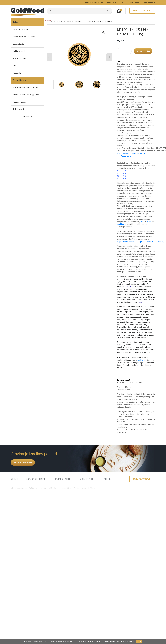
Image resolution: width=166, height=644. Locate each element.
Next (109, 57)
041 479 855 (105, 2)
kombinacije (122, 224)
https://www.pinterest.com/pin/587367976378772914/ (140, 241)
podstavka (142, 360)
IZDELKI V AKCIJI (87, 479)
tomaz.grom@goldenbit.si (145, 2)
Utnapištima (129, 287)
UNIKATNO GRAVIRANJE (23, 462)
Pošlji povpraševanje (142, 11)
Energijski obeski (74, 21)
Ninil (47, 21)
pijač (143, 222)
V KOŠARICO (141, 51)
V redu (139, 641)
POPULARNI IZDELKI (62, 479)
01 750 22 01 (118, 2)
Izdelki (16, 22)
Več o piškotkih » (129, 641)
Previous (49, 57)
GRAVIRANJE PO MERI (36, 479)
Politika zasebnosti (81, 488)
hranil (149, 222)
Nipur (140, 302)
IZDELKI (14, 479)
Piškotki (92, 488)
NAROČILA (107, 479)
